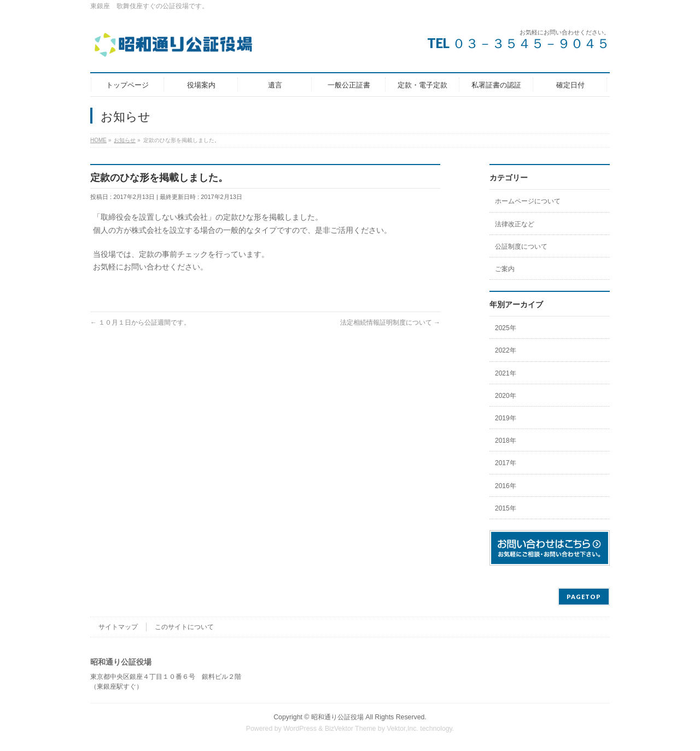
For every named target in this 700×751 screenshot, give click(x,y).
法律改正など (515, 224)
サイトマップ (118, 627)
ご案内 (505, 269)
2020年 (506, 396)
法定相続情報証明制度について (390, 322)
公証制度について (521, 247)
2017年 (506, 463)
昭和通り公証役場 (337, 717)
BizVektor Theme (351, 729)
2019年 (506, 418)
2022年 (506, 350)
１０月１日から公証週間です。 (140, 322)
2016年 (506, 486)
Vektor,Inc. (402, 729)
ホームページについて (528, 201)
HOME (98, 140)
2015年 (506, 508)
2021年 (506, 373)
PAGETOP (584, 597)
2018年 (506, 441)
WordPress (300, 729)
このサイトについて (184, 627)
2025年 (506, 328)
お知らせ (125, 140)
